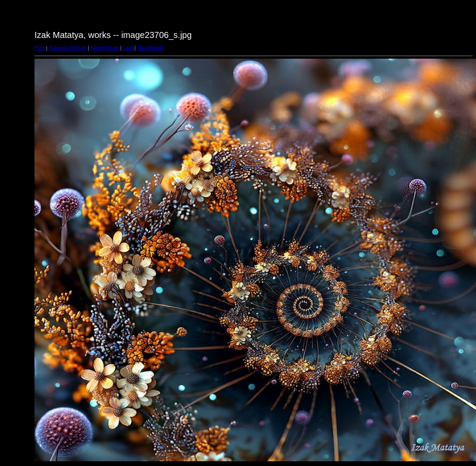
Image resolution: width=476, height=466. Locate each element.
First (39, 48)
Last (128, 48)
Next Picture (105, 48)
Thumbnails (150, 48)
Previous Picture (67, 48)
